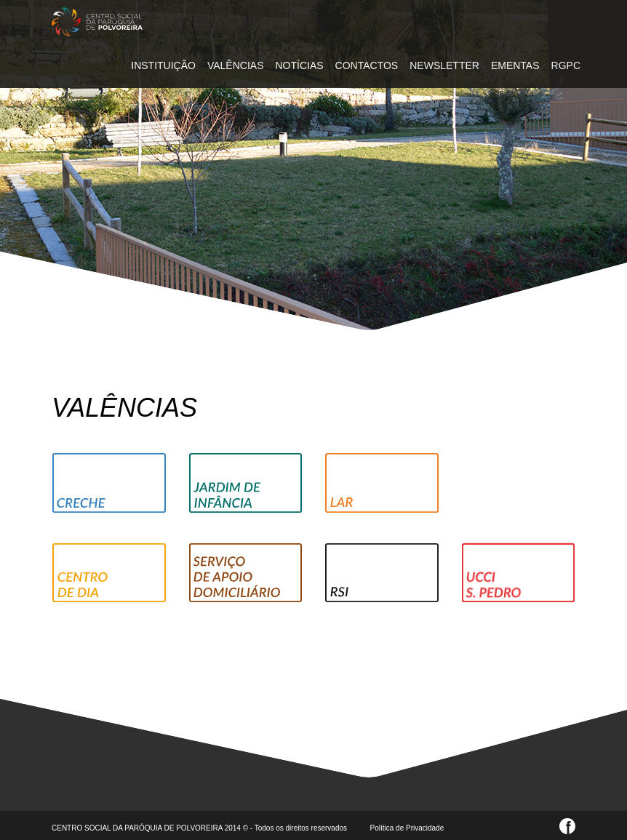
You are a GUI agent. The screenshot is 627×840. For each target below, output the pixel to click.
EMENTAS (515, 65)
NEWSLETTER (444, 65)
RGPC (566, 65)
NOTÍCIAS (299, 65)
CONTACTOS (367, 65)
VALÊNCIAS (236, 65)
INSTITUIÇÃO (163, 65)
